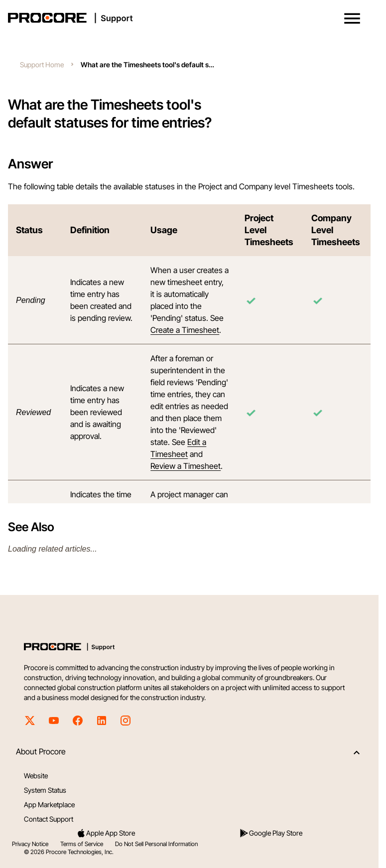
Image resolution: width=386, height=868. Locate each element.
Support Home (42, 65)
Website (36, 776)
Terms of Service (82, 844)
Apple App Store (106, 833)
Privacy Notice (30, 844)
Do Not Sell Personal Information (156, 844)
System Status (45, 790)
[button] (352, 18)
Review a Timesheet (186, 466)
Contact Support (49, 819)
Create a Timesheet (185, 330)
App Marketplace (49, 804)
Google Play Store (271, 833)
